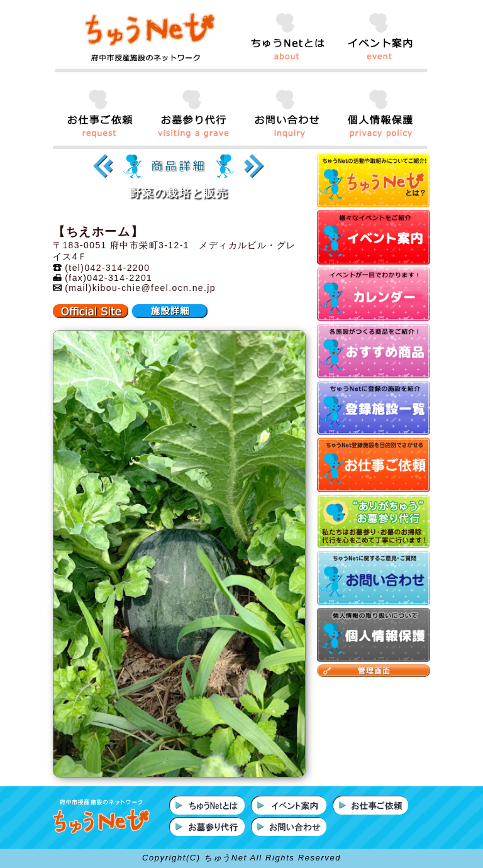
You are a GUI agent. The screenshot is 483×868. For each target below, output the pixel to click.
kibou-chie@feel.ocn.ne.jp (154, 288)
